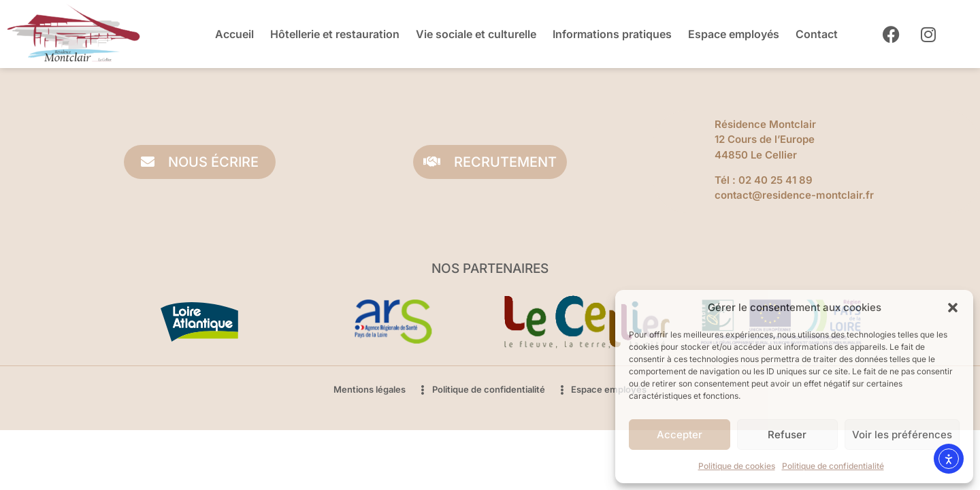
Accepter (680, 435)
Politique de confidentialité (833, 466)
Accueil (234, 34)
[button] (953, 308)
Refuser (787, 435)
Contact (817, 34)
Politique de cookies (737, 466)
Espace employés (734, 34)
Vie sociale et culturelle (476, 34)
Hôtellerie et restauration (335, 34)
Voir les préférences (902, 435)
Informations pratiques (612, 34)
